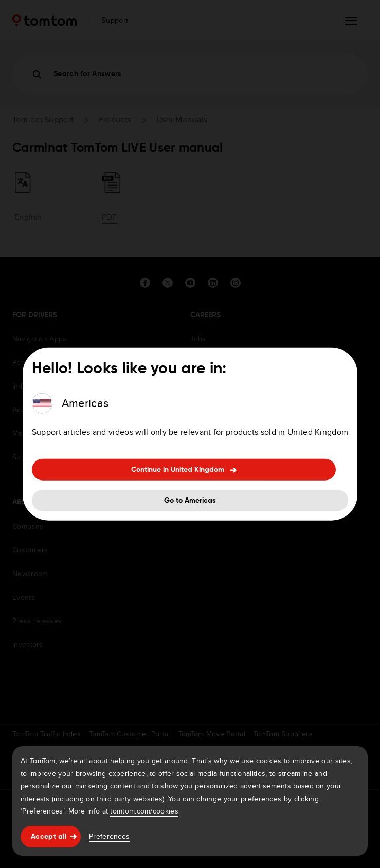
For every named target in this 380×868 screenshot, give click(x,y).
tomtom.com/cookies (144, 811)
